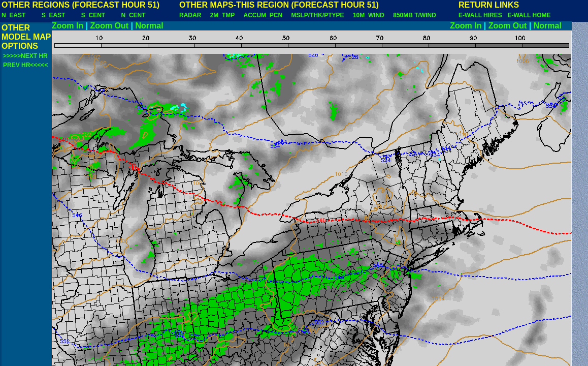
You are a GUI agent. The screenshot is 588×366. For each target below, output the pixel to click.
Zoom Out (110, 26)
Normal (150, 26)
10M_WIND (369, 15)
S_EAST (54, 15)
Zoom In (68, 26)
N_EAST (13, 15)
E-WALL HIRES (482, 15)
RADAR (190, 15)
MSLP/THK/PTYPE (318, 15)
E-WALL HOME (529, 15)
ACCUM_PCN (263, 15)
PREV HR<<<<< (25, 65)
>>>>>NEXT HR (25, 56)
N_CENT (134, 15)
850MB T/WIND (415, 15)
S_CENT (93, 15)
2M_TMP (222, 15)
